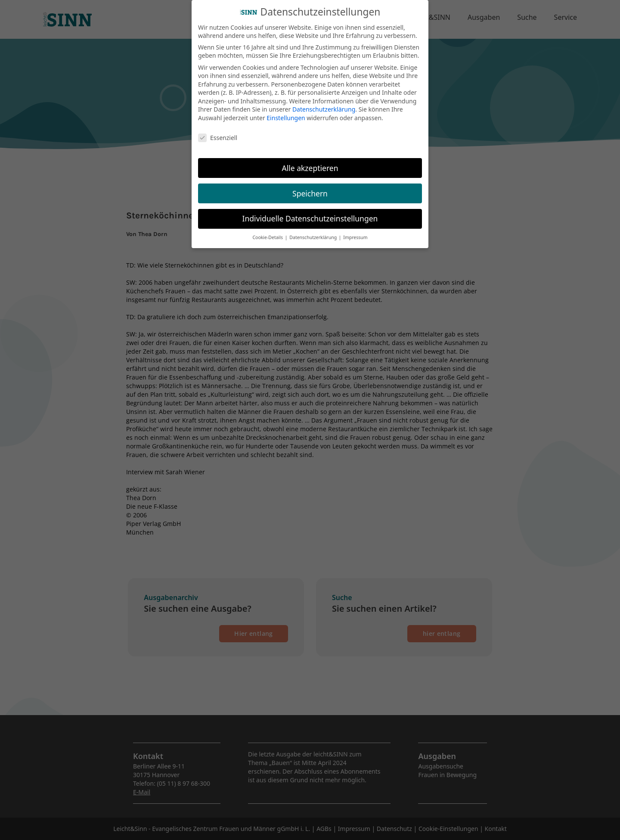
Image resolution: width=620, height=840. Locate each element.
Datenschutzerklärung (324, 103)
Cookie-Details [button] (268, 231)
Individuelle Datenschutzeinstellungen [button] (310, 212)
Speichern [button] (310, 187)
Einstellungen (286, 112)
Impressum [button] (355, 231)
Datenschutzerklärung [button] (314, 231)
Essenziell (218, 132)
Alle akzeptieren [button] (310, 162)
